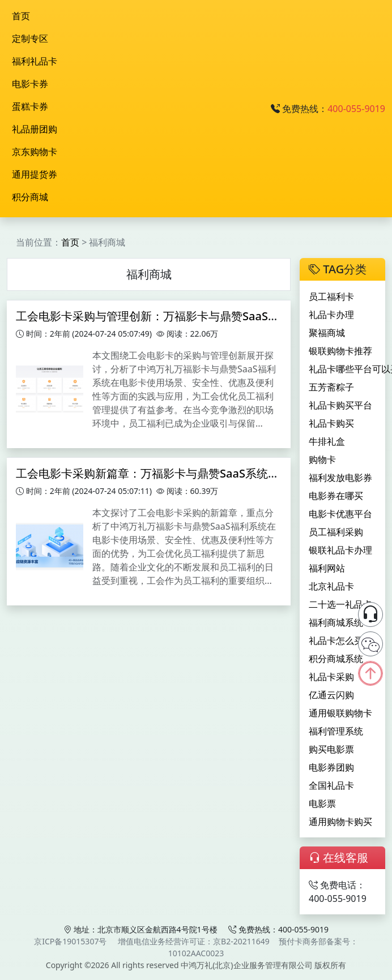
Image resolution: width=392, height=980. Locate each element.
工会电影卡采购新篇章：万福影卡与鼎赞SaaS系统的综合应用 (170, 473)
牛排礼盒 (327, 441)
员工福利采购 (336, 532)
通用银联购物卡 (340, 713)
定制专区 (30, 38)
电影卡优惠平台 (340, 514)
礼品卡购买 (331, 423)
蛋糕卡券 (30, 106)
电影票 (322, 803)
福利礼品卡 (35, 61)
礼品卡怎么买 (336, 641)
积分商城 (30, 197)
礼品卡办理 (331, 315)
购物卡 (322, 459)
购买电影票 (331, 749)
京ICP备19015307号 (70, 941)
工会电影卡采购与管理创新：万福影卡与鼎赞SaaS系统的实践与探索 (187, 316)
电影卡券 (30, 84)
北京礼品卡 (331, 586)
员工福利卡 (331, 296)
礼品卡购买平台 (340, 405)
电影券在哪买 (336, 496)
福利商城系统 (336, 622)
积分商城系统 (336, 659)
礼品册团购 (35, 129)
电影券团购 (331, 767)
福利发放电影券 (340, 478)
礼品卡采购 (331, 677)
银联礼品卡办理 (340, 550)
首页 (21, 16)
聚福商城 (327, 333)
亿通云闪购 (331, 695)
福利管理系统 (336, 731)
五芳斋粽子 (331, 387)
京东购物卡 (35, 152)
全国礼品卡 (331, 785)
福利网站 (327, 568)
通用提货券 (35, 174)
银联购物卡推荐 (340, 351)
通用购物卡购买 (340, 822)
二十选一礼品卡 (340, 604)
